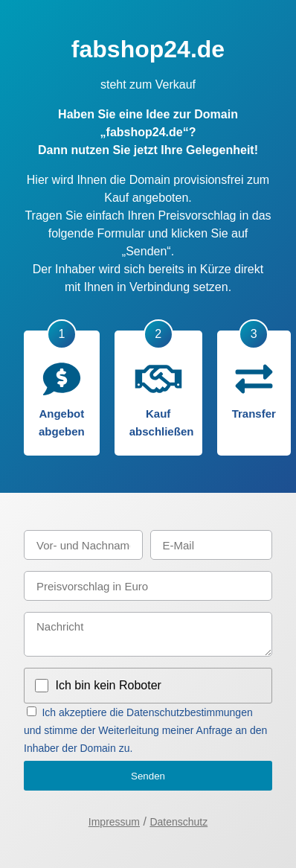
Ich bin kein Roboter (109, 685)
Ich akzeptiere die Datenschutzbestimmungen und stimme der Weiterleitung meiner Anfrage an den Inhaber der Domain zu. (145, 730)
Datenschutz (178, 822)
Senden (148, 776)
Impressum (114, 822)
